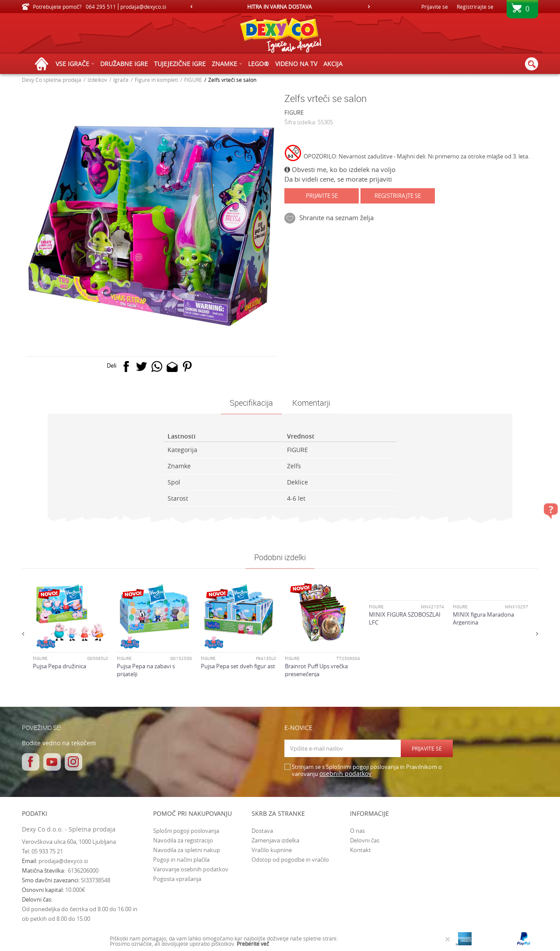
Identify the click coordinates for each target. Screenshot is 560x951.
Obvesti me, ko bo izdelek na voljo (340, 169)
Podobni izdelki (280, 557)
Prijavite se (322, 196)
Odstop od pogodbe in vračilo (290, 860)
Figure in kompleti (156, 80)
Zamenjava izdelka (275, 840)
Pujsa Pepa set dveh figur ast (238, 666)
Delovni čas (365, 840)
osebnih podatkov (345, 774)
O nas (357, 831)
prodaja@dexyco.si (63, 861)
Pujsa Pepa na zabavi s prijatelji (146, 670)
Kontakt (360, 850)
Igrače (121, 80)
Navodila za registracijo (183, 840)
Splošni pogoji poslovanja (186, 831)
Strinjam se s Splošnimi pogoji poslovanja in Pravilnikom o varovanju (367, 770)
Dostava (262, 831)
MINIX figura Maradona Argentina (483, 618)
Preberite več (253, 944)
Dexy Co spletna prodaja (52, 80)
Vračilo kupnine (272, 850)
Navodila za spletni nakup (187, 850)
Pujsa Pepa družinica (59, 666)
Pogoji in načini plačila (181, 860)
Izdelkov (97, 80)
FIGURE (193, 80)
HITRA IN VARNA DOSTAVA (280, 7)
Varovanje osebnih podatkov (191, 869)
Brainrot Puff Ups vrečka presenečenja (316, 670)
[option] (280, 7)
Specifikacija (251, 403)
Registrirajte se (475, 7)
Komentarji (311, 403)
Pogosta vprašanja (177, 879)
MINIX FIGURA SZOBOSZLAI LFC (405, 618)
